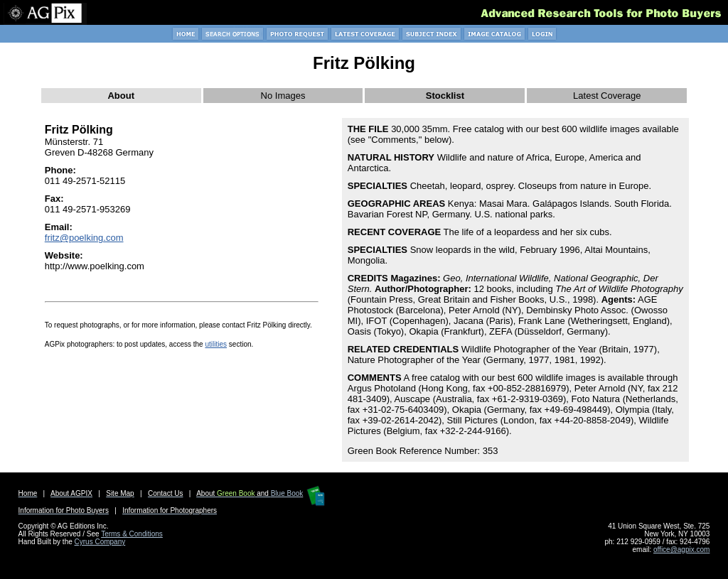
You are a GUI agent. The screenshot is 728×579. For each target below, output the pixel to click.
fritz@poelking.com (84, 238)
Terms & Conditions (132, 534)
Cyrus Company (100, 542)
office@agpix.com (681, 550)
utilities (216, 344)
